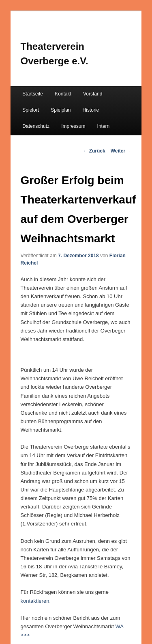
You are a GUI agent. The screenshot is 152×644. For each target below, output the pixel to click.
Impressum (73, 126)
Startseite (33, 94)
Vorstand (93, 94)
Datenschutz (36, 126)
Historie (91, 110)
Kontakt (63, 94)
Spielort (31, 110)
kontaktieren (35, 601)
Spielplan (61, 110)
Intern (104, 126)
